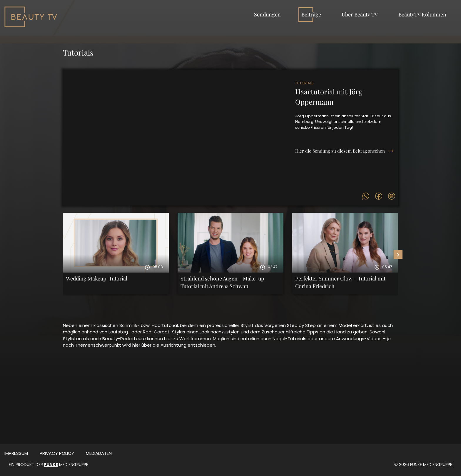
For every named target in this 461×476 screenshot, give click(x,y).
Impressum (16, 453)
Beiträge (311, 14)
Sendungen (267, 14)
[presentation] (398, 254)
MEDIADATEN (99, 453)
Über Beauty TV (360, 14)
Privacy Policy (57, 453)
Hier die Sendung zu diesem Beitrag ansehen (340, 151)
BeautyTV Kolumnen (422, 14)
